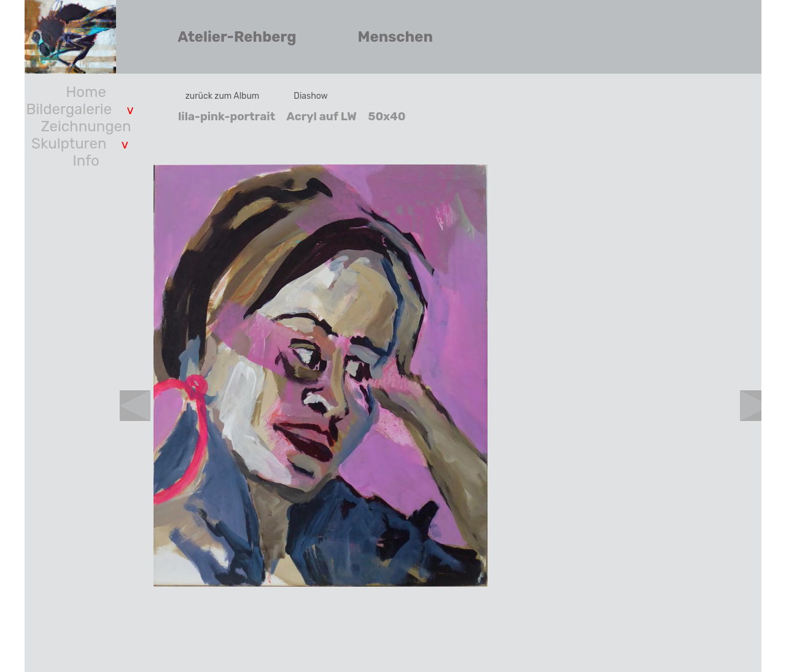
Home (86, 92)
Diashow (311, 96)
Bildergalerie (69, 109)
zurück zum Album (223, 96)
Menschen (395, 37)
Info (86, 161)
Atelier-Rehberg (237, 37)
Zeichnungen (86, 126)
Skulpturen (69, 144)
